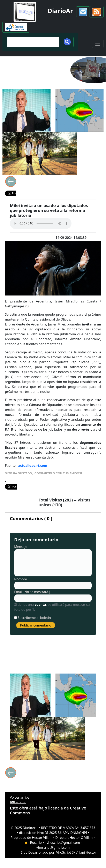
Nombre (21, 579)
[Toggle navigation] (98, 44)
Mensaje (21, 547)
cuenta (40, 605)
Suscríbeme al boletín (34, 618)
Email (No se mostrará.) (32, 592)
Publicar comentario (36, 625)
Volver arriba (20, 797)
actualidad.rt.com (33, 466)
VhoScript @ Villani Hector (76, 852)
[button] (83, 12)
